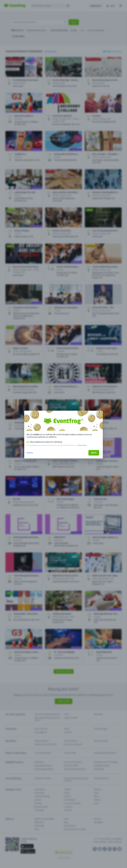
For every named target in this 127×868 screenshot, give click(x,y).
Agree (94, 453)
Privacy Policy (82, 445)
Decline (30, 453)
